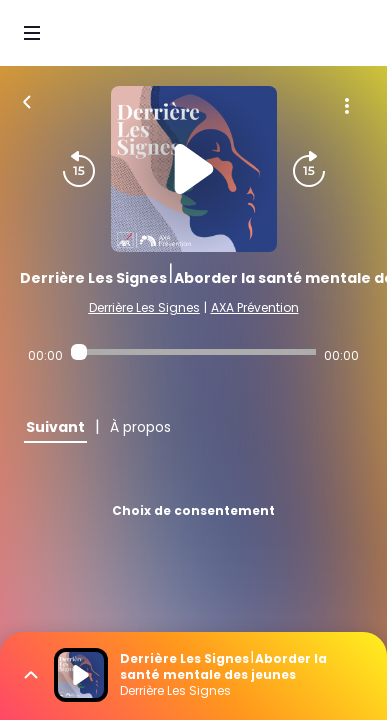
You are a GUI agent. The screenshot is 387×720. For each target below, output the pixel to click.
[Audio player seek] (194, 352)
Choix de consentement (193, 510)
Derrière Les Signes (144, 307)
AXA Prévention (255, 307)
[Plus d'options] (347, 106)
